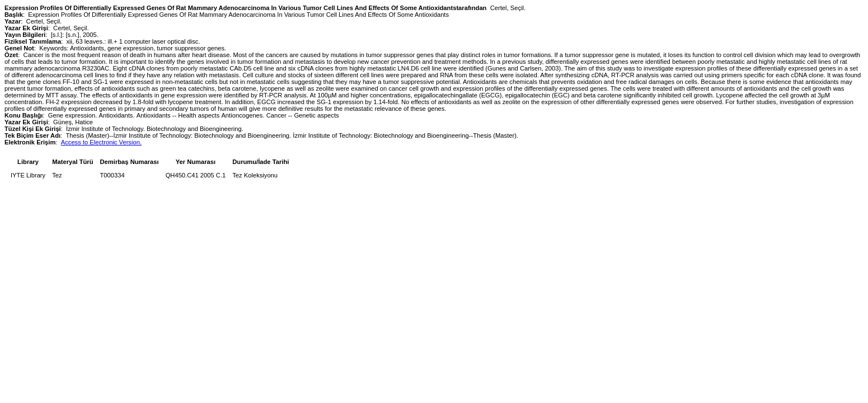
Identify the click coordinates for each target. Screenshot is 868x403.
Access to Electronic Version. (101, 142)
